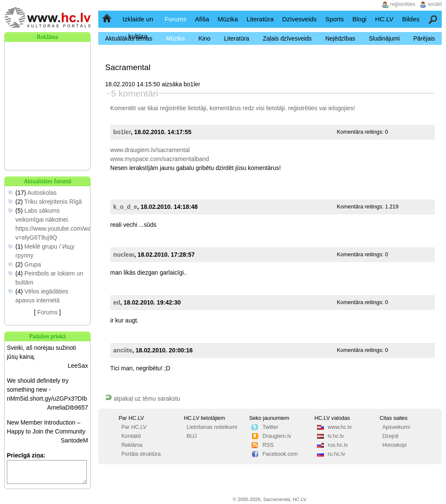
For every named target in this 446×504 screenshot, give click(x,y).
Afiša (202, 19)
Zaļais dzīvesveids (287, 38)
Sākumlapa (107, 19)
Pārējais (424, 38)
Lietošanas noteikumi (212, 427)
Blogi (359, 19)
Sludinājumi (384, 38)
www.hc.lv (340, 427)
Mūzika (228, 19)
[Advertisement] (47, 85)
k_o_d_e (125, 207)
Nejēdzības (340, 38)
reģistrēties (302, 108)
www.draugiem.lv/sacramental (150, 150)
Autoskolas (42, 193)
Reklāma (132, 445)
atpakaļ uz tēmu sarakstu (143, 399)
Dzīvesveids (299, 19)
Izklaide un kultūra (138, 28)
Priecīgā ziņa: (26, 455)
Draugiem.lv (277, 436)
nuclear (124, 255)
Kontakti (131, 436)
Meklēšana (433, 19)
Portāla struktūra (141, 454)
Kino (204, 38)
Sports (334, 19)
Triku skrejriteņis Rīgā (53, 202)
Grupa (33, 264)
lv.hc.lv (336, 436)
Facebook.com (280, 454)
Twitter (270, 427)
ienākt (435, 4)
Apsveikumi (396, 427)
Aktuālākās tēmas (129, 38)
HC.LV (384, 19)
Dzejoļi (390, 436)
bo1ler (122, 132)
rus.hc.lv (338, 445)
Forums (175, 19)
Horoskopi (395, 445)
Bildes (411, 19)
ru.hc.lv (336, 454)
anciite (123, 350)
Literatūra (260, 19)
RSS (268, 445)
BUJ (192, 436)
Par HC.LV (134, 427)
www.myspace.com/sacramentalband (160, 159)
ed (117, 302)
